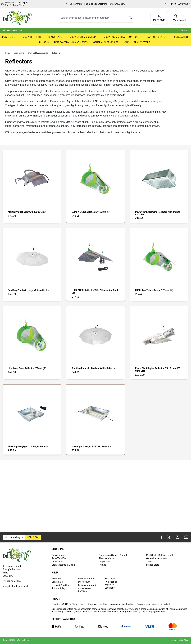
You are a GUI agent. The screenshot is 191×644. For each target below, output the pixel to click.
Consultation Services (84, 590)
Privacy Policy (59, 588)
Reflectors (55, 53)
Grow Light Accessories (37, 53)
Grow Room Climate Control (121, 37)
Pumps (42, 42)
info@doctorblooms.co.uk (16, 586)
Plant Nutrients (155, 37)
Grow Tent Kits (32, 37)
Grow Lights (8, 37)
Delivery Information (88, 585)
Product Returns (86, 579)
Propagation (180, 37)
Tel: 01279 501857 (12, 581)
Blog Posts (110, 579)
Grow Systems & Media (83, 37)
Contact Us (57, 582)
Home (8, 53)
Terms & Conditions (61, 585)
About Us (56, 579)
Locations (110, 588)
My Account (84, 582)
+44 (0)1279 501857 (180, 4)
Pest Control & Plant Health (71, 42)
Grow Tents (55, 37)
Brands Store (142, 42)
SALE (126, 42)
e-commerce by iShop (179, 640)
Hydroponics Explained (111, 583)
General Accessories (106, 42)
